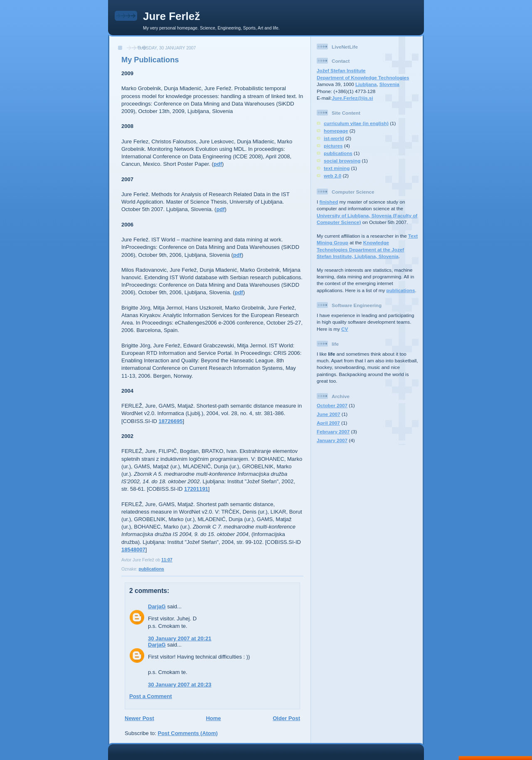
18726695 (171, 421)
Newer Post (139, 718)
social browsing (342, 161)
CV (345, 329)
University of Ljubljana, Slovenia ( (356, 215)
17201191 (196, 489)
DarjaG (157, 606)
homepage (336, 131)
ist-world (334, 138)
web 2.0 (332, 176)
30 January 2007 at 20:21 (180, 638)
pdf (218, 164)
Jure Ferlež (171, 16)
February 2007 (333, 432)
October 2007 (332, 405)
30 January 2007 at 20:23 (180, 685)
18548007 (133, 550)
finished (329, 202)
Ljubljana (366, 84)
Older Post (286, 718)
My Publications (150, 60)
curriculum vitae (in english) (356, 123)
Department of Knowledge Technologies (363, 77)
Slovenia (389, 84)
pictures (333, 146)
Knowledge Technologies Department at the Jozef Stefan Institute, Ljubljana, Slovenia (360, 249)
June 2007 (329, 414)
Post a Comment (151, 696)
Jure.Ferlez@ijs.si (352, 98)
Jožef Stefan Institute (341, 70)
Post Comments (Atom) (188, 733)
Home (213, 718)
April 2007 (328, 423)
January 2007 (332, 440)
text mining (337, 168)
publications (151, 569)
